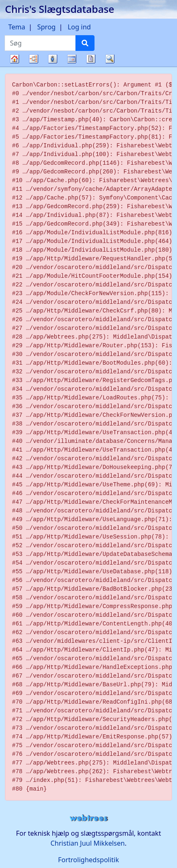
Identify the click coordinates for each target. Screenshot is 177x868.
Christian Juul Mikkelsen (88, 843)
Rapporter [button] (91, 59)
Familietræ (15, 66)
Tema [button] (17, 27)
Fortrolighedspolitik (88, 860)
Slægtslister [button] (53, 59)
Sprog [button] (46, 27)
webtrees (89, 818)
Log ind (79, 27)
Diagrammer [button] (34, 59)
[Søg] (85, 43)
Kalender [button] (72, 59)
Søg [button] (110, 59)
